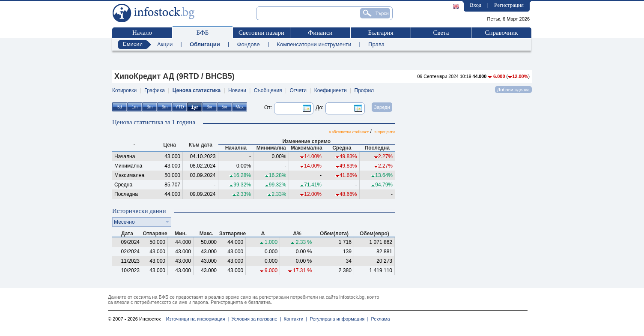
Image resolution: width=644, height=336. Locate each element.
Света (441, 33)
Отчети (298, 90)
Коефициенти (331, 90)
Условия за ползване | (255, 319)
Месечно (124, 222)
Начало (142, 33)
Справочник (501, 33)
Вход (476, 5)
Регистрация (509, 5)
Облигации (205, 44)
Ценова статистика (197, 90)
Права (376, 44)
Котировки (124, 90)
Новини (237, 90)
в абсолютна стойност (349, 132)
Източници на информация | (197, 319)
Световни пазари (261, 33)
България (380, 33)
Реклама (379, 319)
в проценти (385, 132)
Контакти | (294, 319)
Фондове (249, 44)
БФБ (203, 33)
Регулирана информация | (338, 319)
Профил (364, 90)
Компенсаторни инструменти (314, 44)
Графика (155, 90)
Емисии (133, 44)
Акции (165, 44)
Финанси (320, 33)
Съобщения (268, 90)
